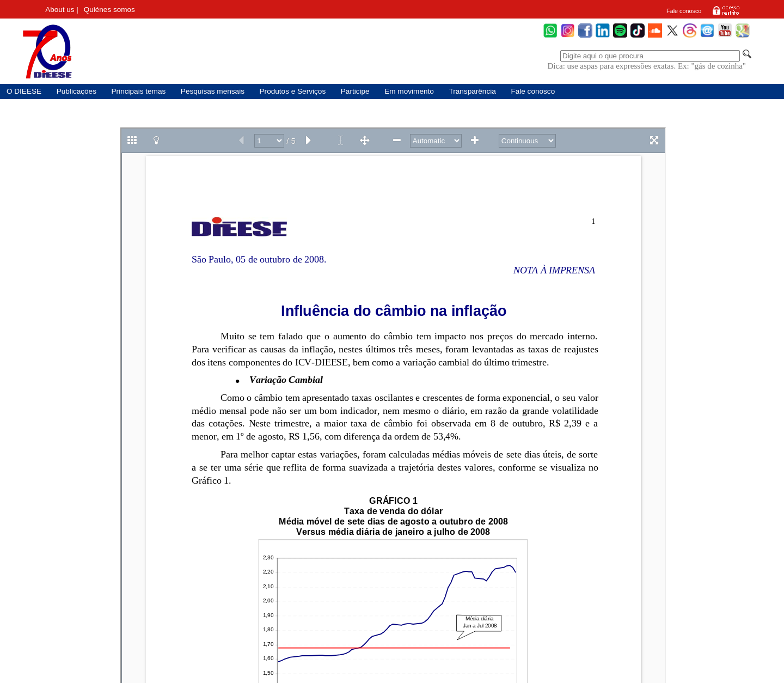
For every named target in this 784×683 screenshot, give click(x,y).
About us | (62, 10)
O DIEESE (24, 91)
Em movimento (409, 91)
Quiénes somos (109, 10)
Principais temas (139, 91)
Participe (355, 91)
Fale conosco (684, 11)
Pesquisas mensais (213, 91)
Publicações (76, 91)
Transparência (472, 91)
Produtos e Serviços (293, 91)
